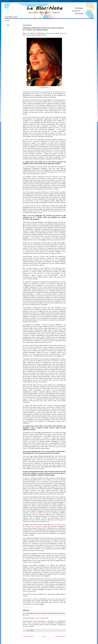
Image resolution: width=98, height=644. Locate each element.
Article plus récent (28, 636)
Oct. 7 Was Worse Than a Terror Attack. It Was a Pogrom (40, 613)
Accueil (7, 21)
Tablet (37, 618)
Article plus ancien (60, 636)
